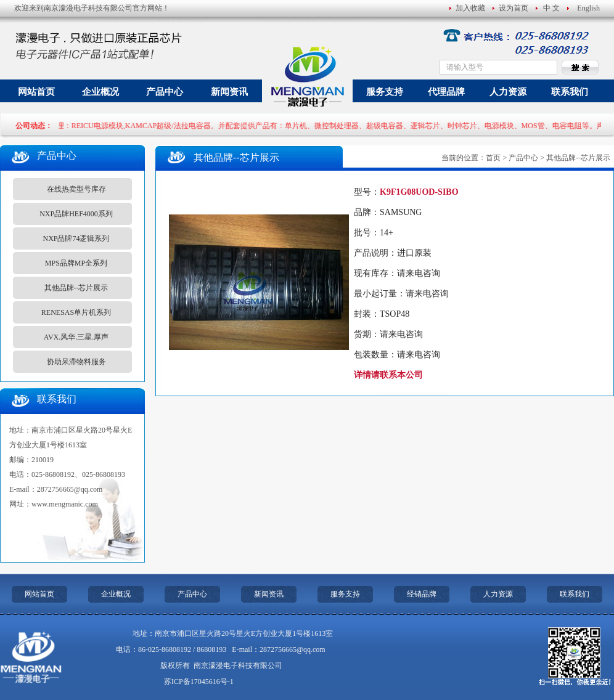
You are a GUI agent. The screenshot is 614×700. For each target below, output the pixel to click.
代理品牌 (446, 92)
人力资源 (508, 92)
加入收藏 (470, 8)
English (588, 8)
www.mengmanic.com (65, 504)
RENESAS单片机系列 (76, 312)
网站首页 (36, 92)
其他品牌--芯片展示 (76, 288)
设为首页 (514, 8)
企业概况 (100, 92)
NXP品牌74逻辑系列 (76, 238)
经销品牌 (422, 594)
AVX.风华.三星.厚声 (76, 337)
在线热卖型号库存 (76, 189)
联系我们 (570, 92)
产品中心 (165, 92)
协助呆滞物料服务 (76, 362)
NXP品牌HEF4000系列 (76, 214)
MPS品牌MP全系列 (76, 263)
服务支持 (385, 92)
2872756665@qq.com (70, 489)
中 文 (551, 8)
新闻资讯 (229, 92)
